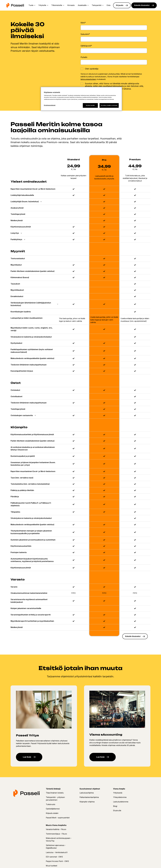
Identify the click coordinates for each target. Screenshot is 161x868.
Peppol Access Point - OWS (57, 863)
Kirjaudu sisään (52, 815)
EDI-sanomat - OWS (54, 858)
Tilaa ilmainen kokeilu (55, 794)
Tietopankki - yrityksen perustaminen (55, 800)
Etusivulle (117, 812)
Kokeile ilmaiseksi (142, 5)
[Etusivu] (15, 5)
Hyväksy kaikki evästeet (109, 105)
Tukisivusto (51, 806)
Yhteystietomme (120, 799)
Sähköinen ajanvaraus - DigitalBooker (56, 848)
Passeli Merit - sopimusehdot (58, 819)
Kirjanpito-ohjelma (87, 803)
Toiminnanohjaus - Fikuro (56, 835)
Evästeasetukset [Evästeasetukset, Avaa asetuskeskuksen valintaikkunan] (50, 105)
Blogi (115, 808)
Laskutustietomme (121, 803)
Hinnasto (71, 5)
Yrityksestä (118, 794)
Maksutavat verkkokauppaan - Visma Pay (59, 841)
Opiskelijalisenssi (53, 810)
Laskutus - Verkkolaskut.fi (57, 854)
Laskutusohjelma (87, 794)
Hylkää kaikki (90, 105)
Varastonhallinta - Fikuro (56, 831)
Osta (108, 5)
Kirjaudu (120, 5)
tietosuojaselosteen (88, 79)
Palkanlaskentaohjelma (89, 799)
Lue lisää (28, 758)
